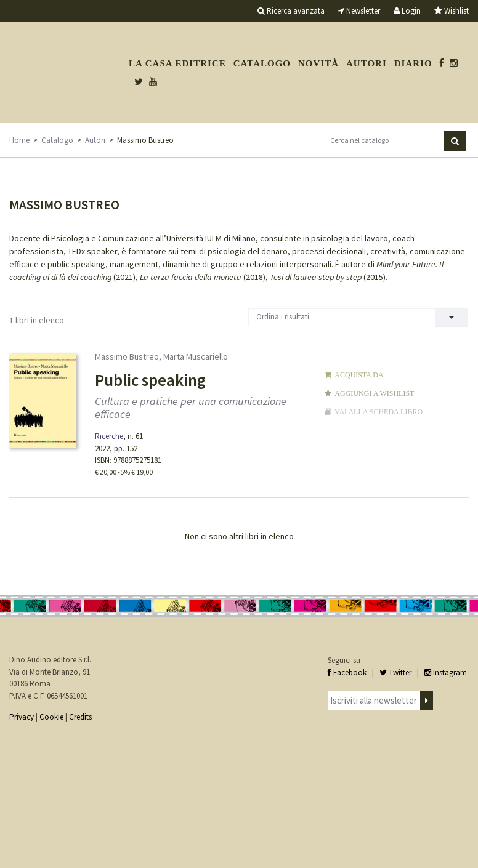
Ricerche (109, 436)
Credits (80, 717)
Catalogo (262, 63)
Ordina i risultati (283, 317)
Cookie (51, 717)
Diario (413, 63)
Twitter (395, 673)
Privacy (22, 717)
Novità (318, 63)
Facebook (347, 673)
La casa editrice (177, 63)
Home (19, 140)
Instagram (446, 673)
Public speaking (150, 380)
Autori (367, 63)
